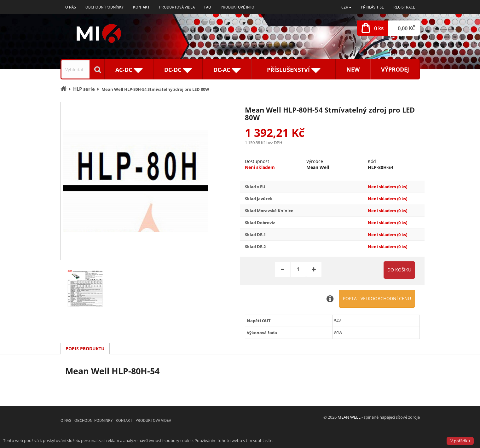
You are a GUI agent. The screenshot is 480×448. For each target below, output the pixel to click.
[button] (346, 7)
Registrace (404, 7)
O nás (71, 7)
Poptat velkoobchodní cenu (377, 298)
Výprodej (395, 69)
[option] (135, 181)
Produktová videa (177, 7)
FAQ (208, 7)
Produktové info (237, 7)
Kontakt (141, 7)
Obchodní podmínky (104, 7)
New (353, 69)
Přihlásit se (372, 7)
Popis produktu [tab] (85, 349)
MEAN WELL (349, 417)
